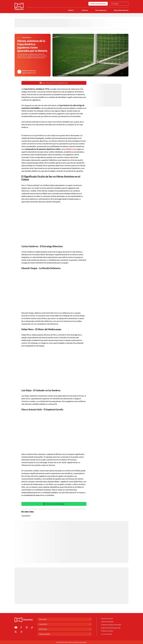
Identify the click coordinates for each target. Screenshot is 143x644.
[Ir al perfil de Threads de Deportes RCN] (22, 632)
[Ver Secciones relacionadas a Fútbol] (74, 10)
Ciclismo (85, 10)
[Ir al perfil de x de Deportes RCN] (16, 632)
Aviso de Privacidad (107, 622)
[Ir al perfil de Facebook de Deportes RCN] (21, 628)
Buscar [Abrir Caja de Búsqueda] (115, 4)
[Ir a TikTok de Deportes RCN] (32, 628)
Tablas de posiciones (98, 4)
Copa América (26, 516)
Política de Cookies (107, 631)
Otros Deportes (101, 10)
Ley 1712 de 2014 (107, 634)
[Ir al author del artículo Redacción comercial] (19, 72)
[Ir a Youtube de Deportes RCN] (16, 628)
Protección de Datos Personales (111, 625)
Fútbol (71, 10)
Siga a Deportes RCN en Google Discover (54, 83)
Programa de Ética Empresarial (111, 628)
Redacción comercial (29, 71)
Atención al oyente (107, 618)
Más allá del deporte (121, 10)
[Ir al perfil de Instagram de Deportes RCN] (27, 628)
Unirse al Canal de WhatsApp (54, 504)
